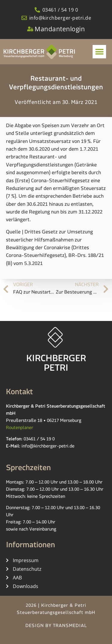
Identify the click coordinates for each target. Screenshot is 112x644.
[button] (99, 52)
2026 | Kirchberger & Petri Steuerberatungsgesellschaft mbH (56, 610)
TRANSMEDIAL (70, 627)
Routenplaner (20, 429)
